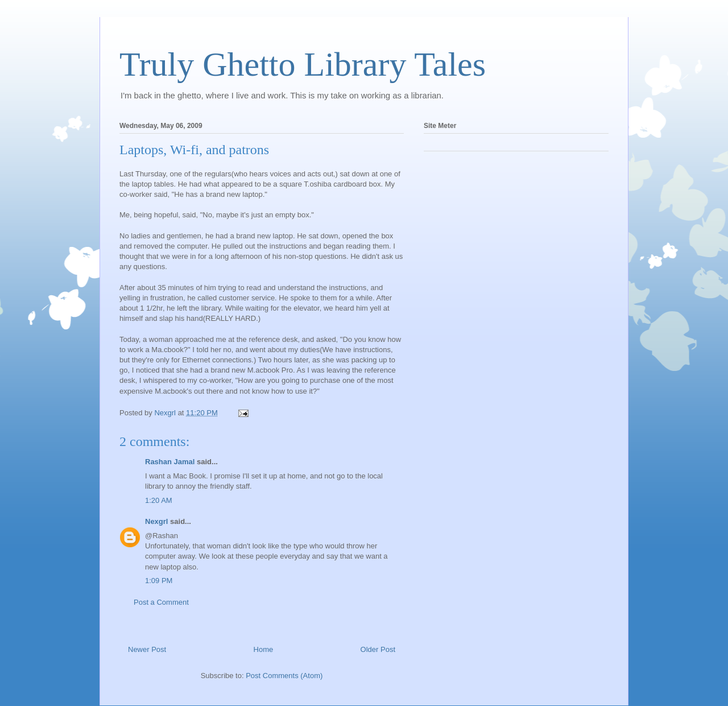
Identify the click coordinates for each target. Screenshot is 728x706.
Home (264, 649)
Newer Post (147, 649)
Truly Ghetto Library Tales (303, 64)
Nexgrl (156, 521)
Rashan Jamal (170, 462)
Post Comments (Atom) (284, 676)
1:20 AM (159, 500)
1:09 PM (159, 581)
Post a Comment (161, 602)
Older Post (378, 649)
